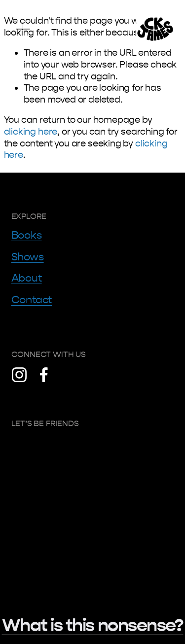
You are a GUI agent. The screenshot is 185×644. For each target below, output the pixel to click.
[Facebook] (44, 375)
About (27, 278)
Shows (28, 257)
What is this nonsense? (93, 625)
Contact (32, 300)
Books (27, 235)
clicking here (31, 132)
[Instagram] (19, 375)
